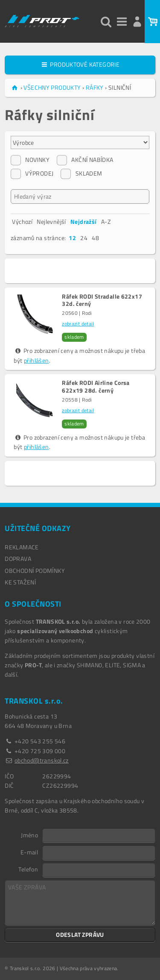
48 (95, 238)
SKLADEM (81, 173)
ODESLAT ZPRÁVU (80, 935)
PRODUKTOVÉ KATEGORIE (80, 64)
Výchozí (22, 222)
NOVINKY (30, 160)
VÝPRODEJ (32, 173)
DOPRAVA (18, 559)
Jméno (29, 835)
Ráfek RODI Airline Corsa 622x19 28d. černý (96, 387)
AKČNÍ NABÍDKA (85, 160)
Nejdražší (84, 222)
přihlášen (36, 360)
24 (84, 238)
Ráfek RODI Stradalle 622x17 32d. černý (102, 300)
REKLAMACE (22, 547)
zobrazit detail (78, 324)
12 (72, 238)
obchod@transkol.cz (42, 760)
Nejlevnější (51, 222)
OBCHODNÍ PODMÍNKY (35, 571)
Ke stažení (20, 582)
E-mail (29, 852)
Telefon (28, 869)
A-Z (106, 222)
